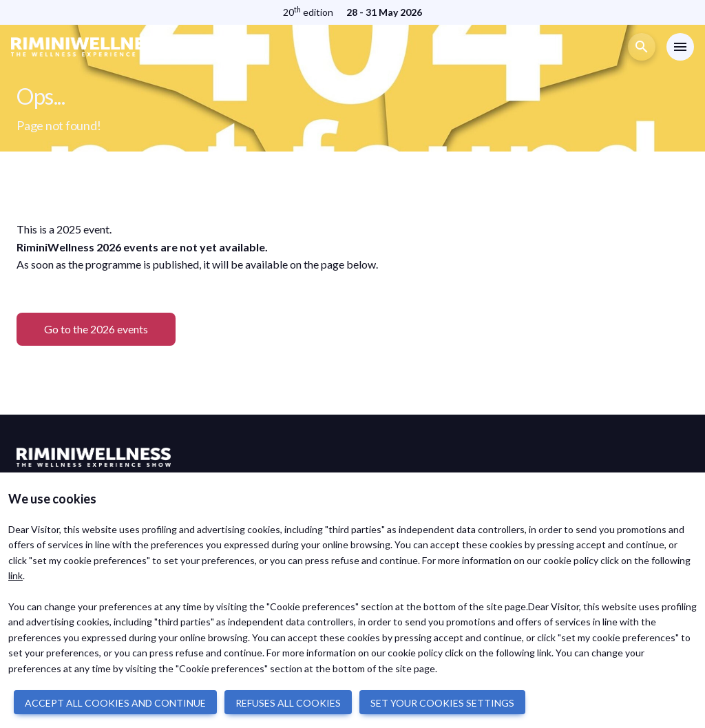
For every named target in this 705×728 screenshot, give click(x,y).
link (15, 575)
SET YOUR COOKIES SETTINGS (442, 703)
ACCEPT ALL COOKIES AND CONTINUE (115, 703)
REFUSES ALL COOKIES (288, 703)
